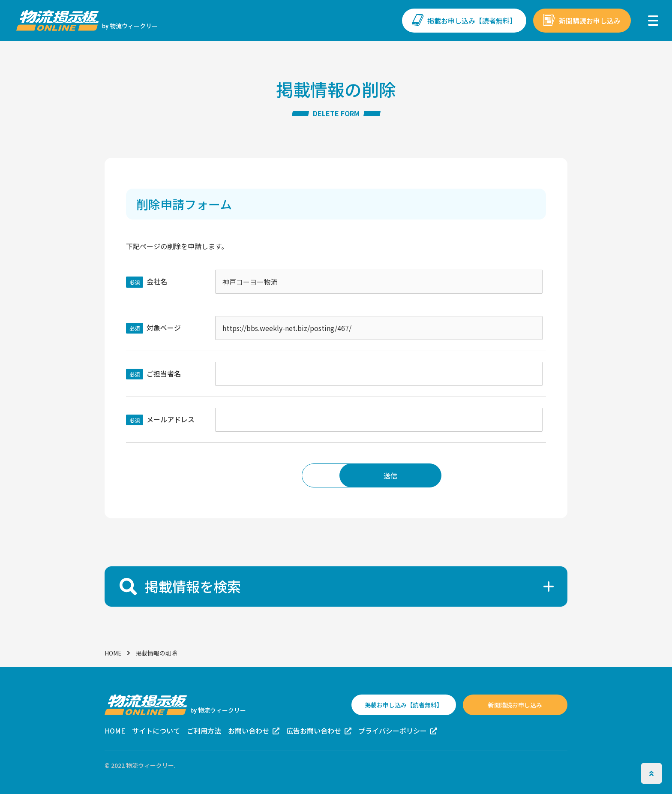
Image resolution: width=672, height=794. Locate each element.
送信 (391, 475)
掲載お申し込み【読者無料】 (472, 21)
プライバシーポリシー (393, 731)
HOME (113, 653)
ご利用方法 (204, 731)
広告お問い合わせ (314, 731)
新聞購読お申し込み (590, 21)
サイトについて (156, 731)
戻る (281, 475)
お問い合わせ (249, 731)
